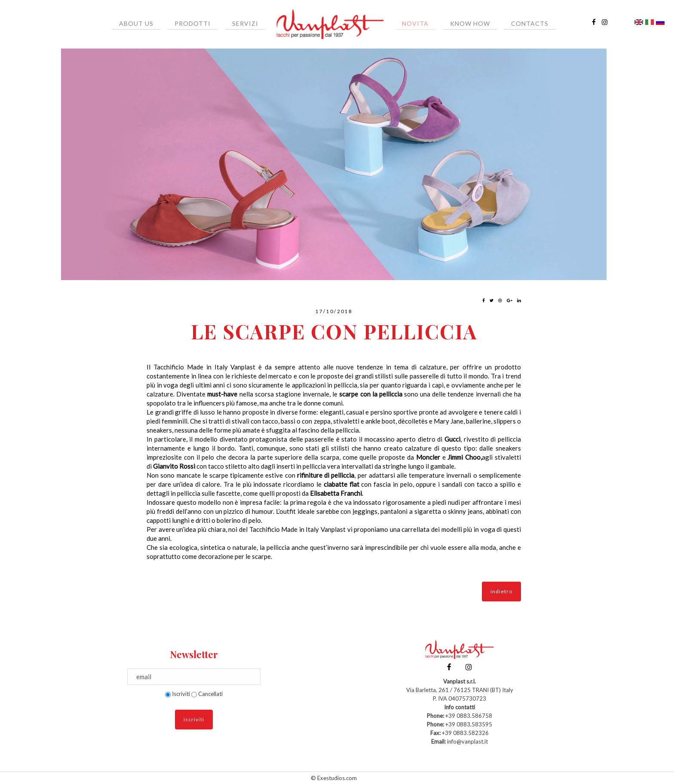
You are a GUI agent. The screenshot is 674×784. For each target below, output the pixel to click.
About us (153, 23)
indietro (501, 591)
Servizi (249, 23)
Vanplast (243, 367)
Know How (460, 23)
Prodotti (203, 23)
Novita (412, 23)
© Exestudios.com (334, 778)
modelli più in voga (468, 529)
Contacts (513, 23)
